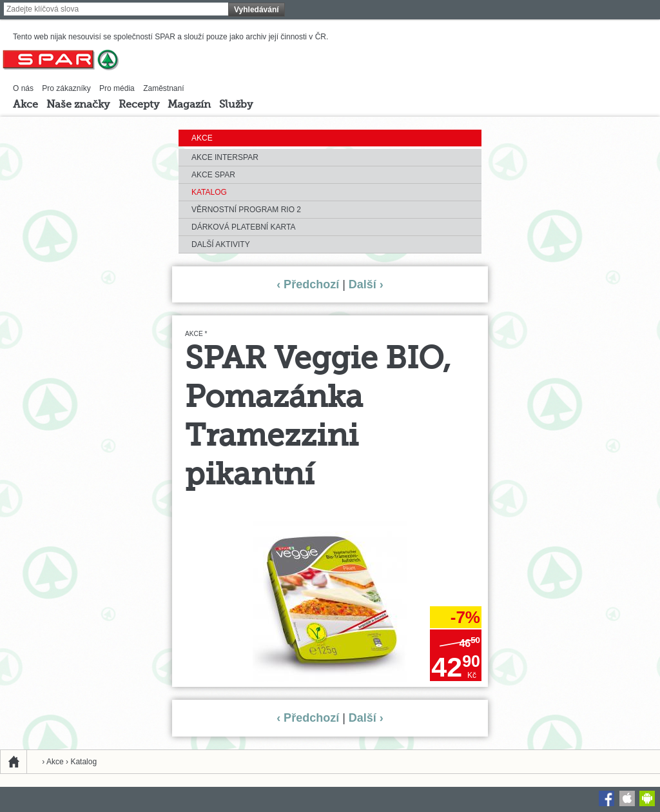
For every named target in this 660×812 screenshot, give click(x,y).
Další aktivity (221, 244)
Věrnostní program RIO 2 (246, 210)
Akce (25, 105)
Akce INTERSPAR (225, 157)
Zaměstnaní (163, 88)
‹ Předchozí (308, 284)
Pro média (117, 88)
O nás (23, 88)
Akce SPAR (213, 175)
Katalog (209, 192)
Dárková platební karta (243, 227)
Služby (236, 105)
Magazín (189, 105)
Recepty (139, 105)
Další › (366, 284)
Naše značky (78, 105)
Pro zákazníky (66, 88)
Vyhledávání (257, 10)
